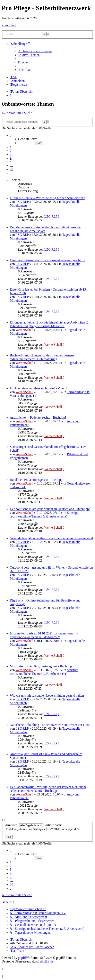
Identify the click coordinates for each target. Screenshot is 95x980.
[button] (10, 135)
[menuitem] (35, 51)
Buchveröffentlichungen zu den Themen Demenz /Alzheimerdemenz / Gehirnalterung (42, 357)
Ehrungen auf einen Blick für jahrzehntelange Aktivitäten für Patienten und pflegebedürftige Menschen (50, 324)
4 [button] (11, 158)
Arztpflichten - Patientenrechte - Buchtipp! (38, 418)
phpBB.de (47, 961)
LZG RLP (22, 202)
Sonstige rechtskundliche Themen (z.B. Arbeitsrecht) (44, 515)
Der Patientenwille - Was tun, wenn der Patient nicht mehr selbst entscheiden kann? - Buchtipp (48, 789)
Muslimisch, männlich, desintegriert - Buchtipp (41, 666)
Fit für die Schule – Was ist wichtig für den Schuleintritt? (47, 198)
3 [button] (11, 154)
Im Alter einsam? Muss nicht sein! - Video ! (38, 388)
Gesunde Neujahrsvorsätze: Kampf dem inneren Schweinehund (51, 538)
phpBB (23, 958)
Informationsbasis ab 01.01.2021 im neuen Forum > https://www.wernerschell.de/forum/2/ (44, 635)
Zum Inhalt (9, 25)
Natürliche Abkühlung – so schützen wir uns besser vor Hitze (50, 725)
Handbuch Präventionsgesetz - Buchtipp (36, 480)
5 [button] (11, 162)
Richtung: (64, 829)
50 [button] (11, 169)
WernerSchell (24, 330)
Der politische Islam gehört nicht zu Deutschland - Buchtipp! (50, 509)
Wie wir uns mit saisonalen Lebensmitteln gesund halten (47, 696)
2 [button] (11, 151)
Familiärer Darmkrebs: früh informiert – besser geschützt (47, 260)
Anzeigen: (24, 825)
